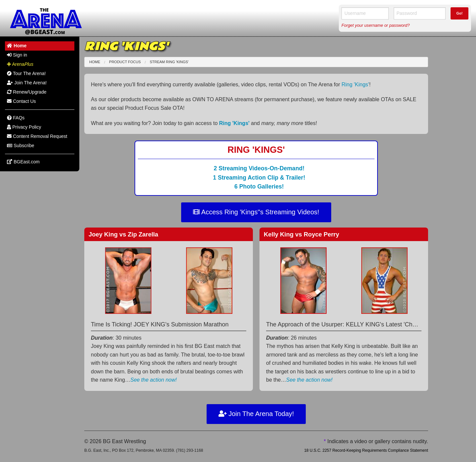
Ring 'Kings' (355, 84)
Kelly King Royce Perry (301, 234)
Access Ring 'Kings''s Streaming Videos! (256, 212)
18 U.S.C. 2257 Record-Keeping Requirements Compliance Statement (366, 450)
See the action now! (154, 380)
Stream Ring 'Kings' (169, 62)
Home (95, 62)
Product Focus (125, 62)
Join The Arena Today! (256, 414)
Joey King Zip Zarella (123, 234)
